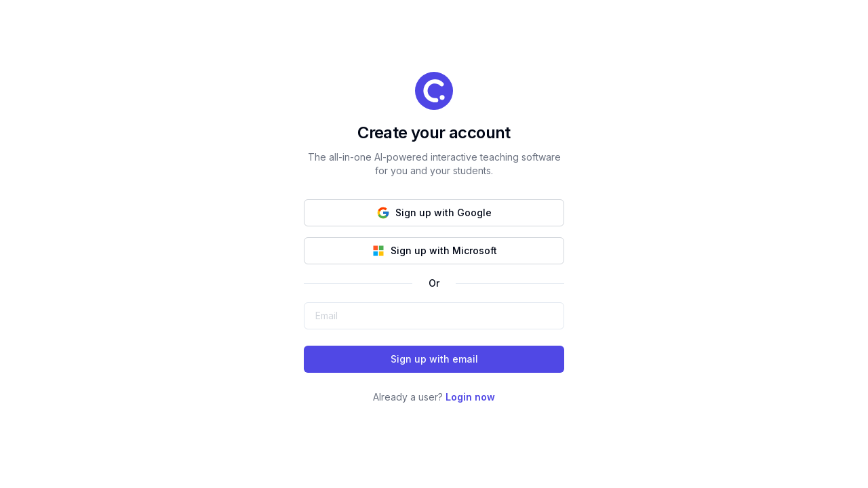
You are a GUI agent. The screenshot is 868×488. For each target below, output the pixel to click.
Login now (470, 397)
